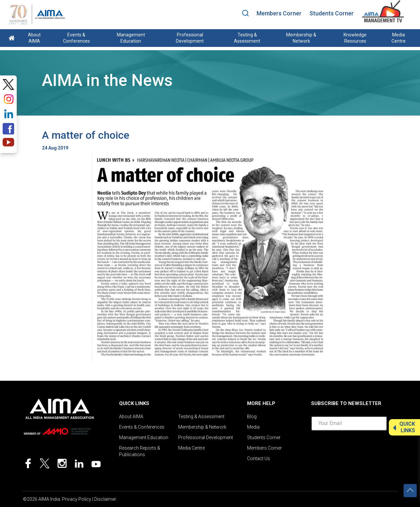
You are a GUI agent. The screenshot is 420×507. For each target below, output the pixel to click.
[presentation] (361, 449)
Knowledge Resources (355, 38)
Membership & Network (301, 38)
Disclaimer (105, 499)
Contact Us (259, 458)
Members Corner (279, 13)
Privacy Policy (77, 499)
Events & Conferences (76, 38)
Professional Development (190, 38)
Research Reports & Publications (140, 451)
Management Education (131, 38)
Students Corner (332, 13)
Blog (252, 416)
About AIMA (34, 38)
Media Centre (399, 38)
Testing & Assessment (247, 38)
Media (253, 427)
